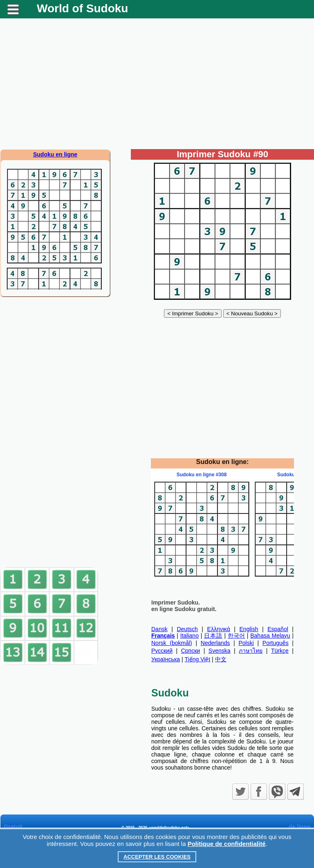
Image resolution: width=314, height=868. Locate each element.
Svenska (220, 651)
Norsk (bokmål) (172, 643)
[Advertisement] (157, 84)
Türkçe (280, 651)
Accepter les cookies (157, 857)
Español (278, 629)
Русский (162, 651)
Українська (166, 659)
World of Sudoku (82, 8)
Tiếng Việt (198, 659)
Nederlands (215, 643)
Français (163, 636)
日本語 (213, 636)
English (249, 629)
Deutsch (187, 629)
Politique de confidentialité (227, 844)
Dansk (159, 629)
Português (276, 643)
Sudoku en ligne (55, 154)
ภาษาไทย (251, 651)
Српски (191, 651)
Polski (246, 643)
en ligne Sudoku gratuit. (184, 609)
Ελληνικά (219, 629)
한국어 (236, 636)
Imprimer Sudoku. (176, 602)
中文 (221, 659)
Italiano (190, 636)
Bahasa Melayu (270, 636)
